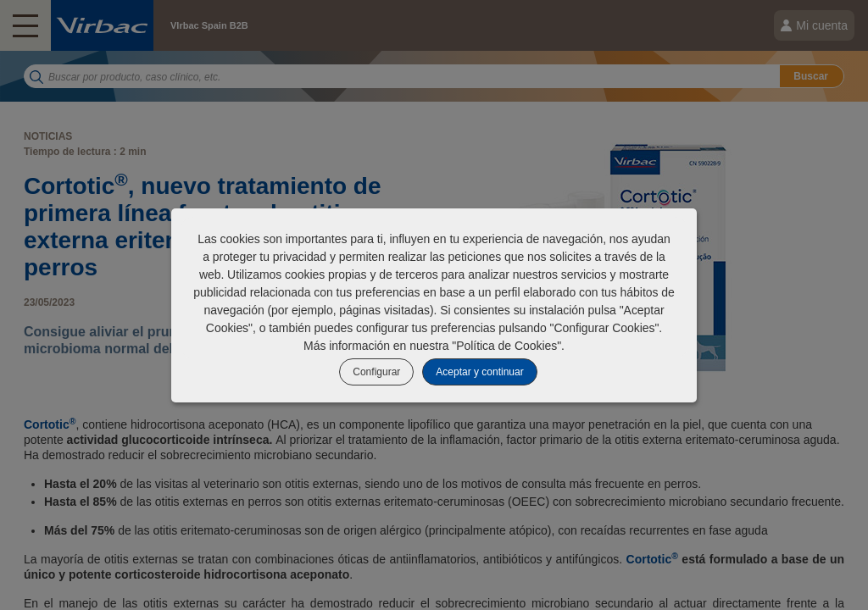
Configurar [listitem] (376, 372)
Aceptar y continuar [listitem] (479, 372)
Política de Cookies (506, 346)
